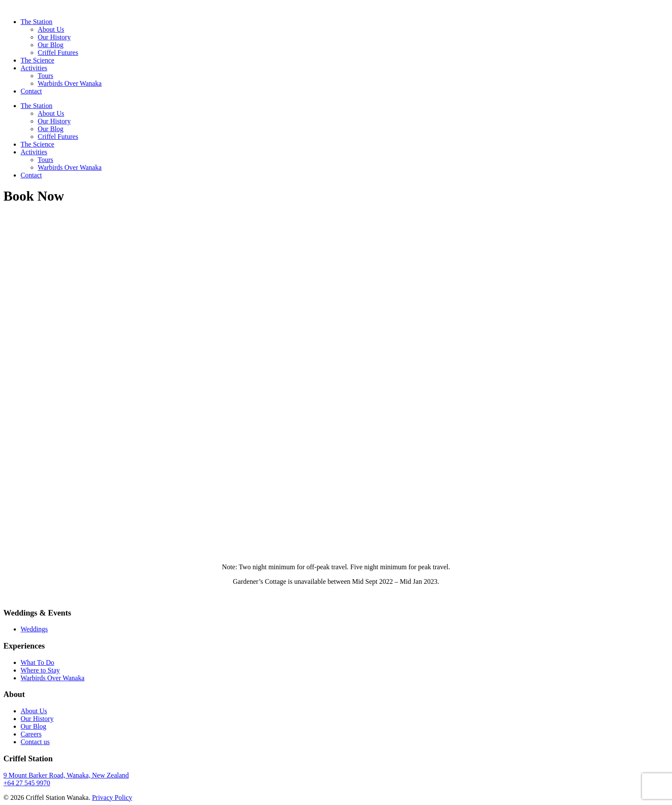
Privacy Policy (112, 797)
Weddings (34, 629)
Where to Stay (40, 670)
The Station (36, 22)
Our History (54, 37)
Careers (31, 734)
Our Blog (51, 45)
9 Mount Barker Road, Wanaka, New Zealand (66, 775)
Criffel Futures (58, 53)
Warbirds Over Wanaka (70, 83)
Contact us (35, 742)
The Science (37, 60)
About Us (51, 29)
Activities (34, 68)
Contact (31, 91)
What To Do (37, 662)
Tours (45, 76)
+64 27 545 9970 (27, 783)
